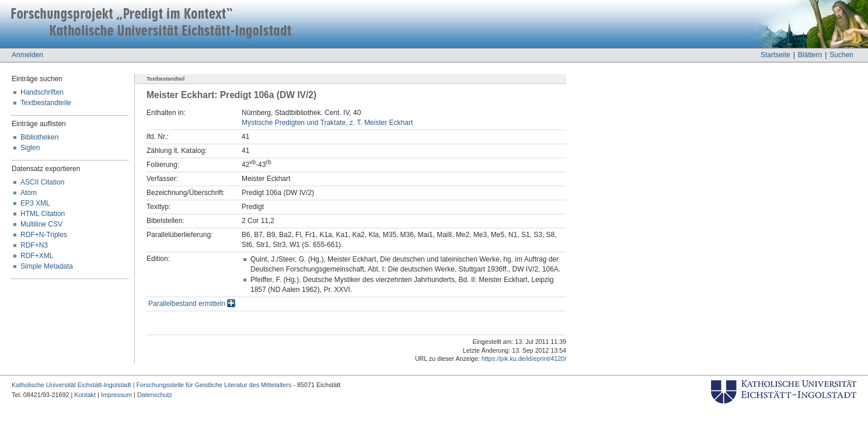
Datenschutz (155, 395)
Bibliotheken (39, 137)
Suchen (841, 55)
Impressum (116, 395)
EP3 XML (35, 203)
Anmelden (27, 55)
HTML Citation (43, 214)
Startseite (775, 55)
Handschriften (42, 92)
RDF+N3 (34, 245)
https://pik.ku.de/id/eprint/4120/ (524, 359)
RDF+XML (37, 256)
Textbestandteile (46, 103)
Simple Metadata (47, 266)
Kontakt (85, 395)
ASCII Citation (42, 182)
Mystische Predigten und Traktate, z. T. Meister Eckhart (327, 123)
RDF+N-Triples (44, 235)
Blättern (810, 55)
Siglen (30, 148)
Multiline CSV (41, 224)
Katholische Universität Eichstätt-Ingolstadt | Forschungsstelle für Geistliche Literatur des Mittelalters (151, 385)
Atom (29, 193)
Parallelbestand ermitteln (192, 304)
